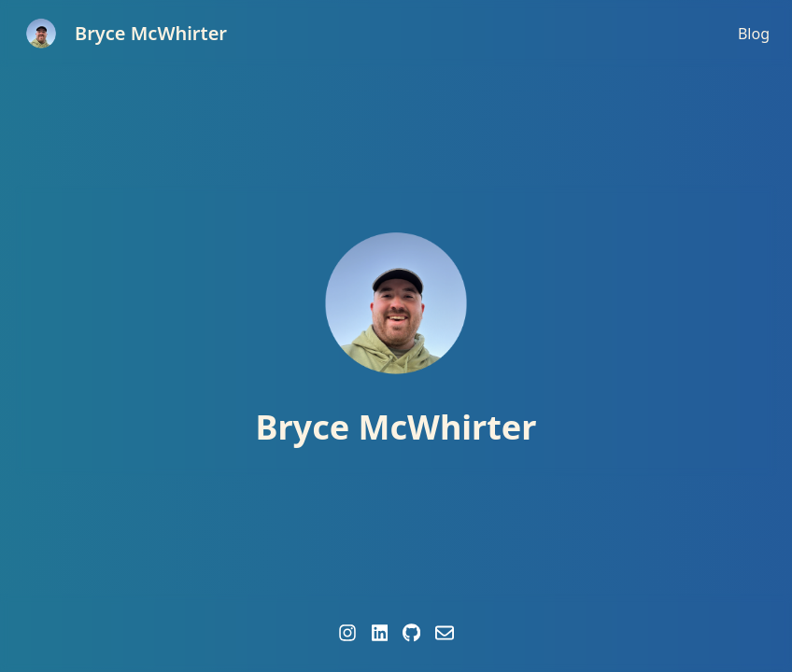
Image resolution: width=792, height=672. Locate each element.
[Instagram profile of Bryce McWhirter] (347, 633)
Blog (754, 34)
